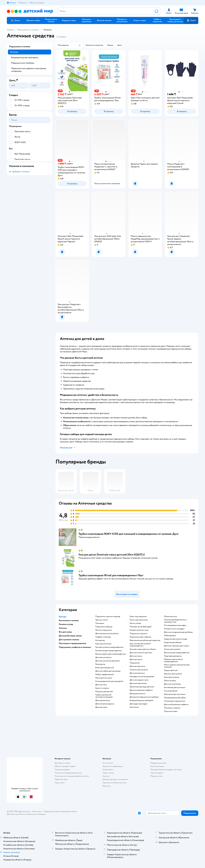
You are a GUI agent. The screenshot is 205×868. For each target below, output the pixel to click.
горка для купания (171, 677)
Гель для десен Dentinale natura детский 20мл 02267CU (112, 555)
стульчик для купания (139, 670)
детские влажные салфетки (141, 690)
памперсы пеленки (172, 708)
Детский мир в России (16, 814)
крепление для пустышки (175, 694)
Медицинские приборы (23, 63)
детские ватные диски (105, 704)
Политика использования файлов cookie (72, 776)
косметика (134, 707)
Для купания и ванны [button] (69, 640)
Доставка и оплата (62, 763)
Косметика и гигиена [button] (69, 620)
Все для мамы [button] (65, 632)
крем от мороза (102, 688)
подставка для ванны (173, 656)
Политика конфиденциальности (68, 773)
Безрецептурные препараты (25, 57)
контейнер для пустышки (175, 687)
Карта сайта (60, 783)
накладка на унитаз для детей (142, 677)
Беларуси (42, 814)
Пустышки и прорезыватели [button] (72, 643)
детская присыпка (137, 666)
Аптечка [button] (63, 628)
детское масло (136, 659)
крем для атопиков (103, 644)
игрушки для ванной (104, 692)
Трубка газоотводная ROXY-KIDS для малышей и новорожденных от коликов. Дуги (128, 534)
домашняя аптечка (137, 694)
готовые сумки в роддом (174, 629)
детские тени (101, 685)
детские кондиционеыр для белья (178, 632)
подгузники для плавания (140, 637)
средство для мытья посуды (176, 639)
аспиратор (100, 640)
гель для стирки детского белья (143, 649)
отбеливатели (170, 636)
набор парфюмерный (105, 674)
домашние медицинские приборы (144, 697)
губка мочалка (170, 681)
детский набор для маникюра (108, 671)
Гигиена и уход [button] (66, 624)
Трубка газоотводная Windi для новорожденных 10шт (111, 575)
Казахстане (31, 814)
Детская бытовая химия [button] (70, 636)
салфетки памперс (103, 637)
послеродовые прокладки (175, 625)
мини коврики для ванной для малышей (177, 666)
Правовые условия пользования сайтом (60, 811)
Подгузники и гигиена (28, 30)
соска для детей (171, 691)
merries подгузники (104, 630)
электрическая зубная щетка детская (145, 640)
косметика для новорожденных (109, 651)
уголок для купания (172, 649)
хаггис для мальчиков (139, 620)
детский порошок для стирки (176, 646)
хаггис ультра (135, 623)
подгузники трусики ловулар (108, 616)
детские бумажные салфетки (176, 704)
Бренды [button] (63, 617)
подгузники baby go (104, 627)
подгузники (135, 663)
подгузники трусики (138, 634)
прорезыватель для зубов (175, 698)
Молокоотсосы (170, 616)
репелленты (100, 664)
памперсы (100, 623)
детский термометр (138, 683)
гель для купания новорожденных (109, 647)
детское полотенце (172, 684)
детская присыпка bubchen (107, 634)
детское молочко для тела (141, 653)
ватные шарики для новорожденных (111, 654)
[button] (191, 20)
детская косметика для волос (108, 661)
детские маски (136, 656)
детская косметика (103, 657)
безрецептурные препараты (142, 700)
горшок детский (171, 670)
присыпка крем (171, 711)
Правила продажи (62, 770)
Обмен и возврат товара (65, 766)
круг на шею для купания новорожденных (140, 645)
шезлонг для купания (173, 674)
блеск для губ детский (105, 668)
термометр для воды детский (142, 687)
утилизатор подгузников (174, 701)
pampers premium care (139, 630)
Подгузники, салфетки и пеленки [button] (75, 647)
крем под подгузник (138, 616)
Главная (10, 30)
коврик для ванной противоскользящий (104, 696)
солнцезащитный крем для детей (109, 681)
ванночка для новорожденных (177, 653)
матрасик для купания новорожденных (173, 660)
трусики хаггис (102, 620)
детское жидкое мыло (139, 680)
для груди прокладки (139, 704)
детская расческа (103, 700)
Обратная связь (61, 779)
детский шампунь (137, 673)
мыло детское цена (104, 678)
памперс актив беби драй (141, 627)
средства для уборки (173, 642)
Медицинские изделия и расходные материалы (29, 70)
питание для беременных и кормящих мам (176, 621)
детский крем (101, 707)
